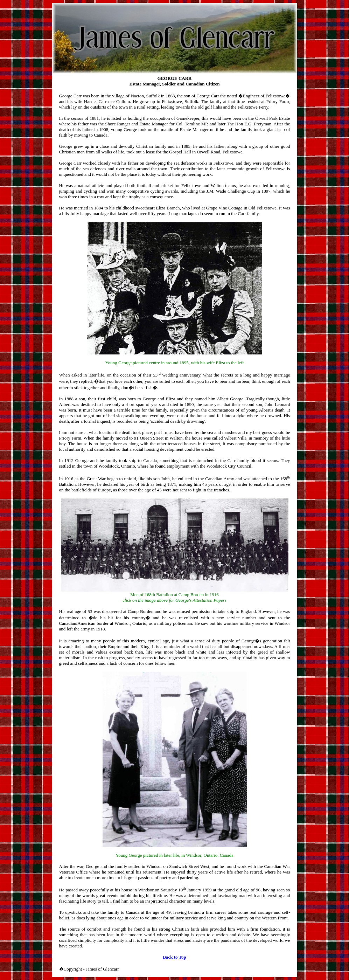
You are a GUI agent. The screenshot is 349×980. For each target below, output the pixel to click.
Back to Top (174, 957)
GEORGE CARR (175, 78)
